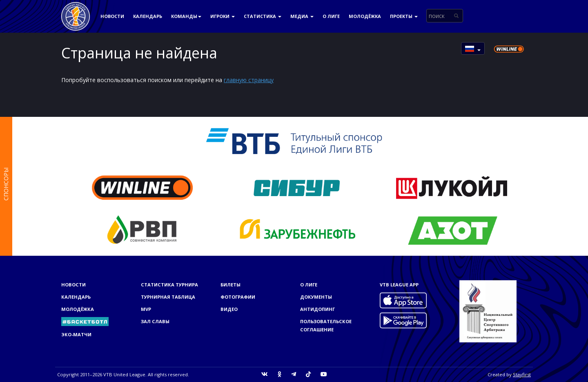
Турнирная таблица (168, 297)
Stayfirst (522, 374)
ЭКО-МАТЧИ (76, 334)
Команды (186, 16)
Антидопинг (317, 309)
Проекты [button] (404, 16)
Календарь (148, 16)
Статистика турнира (169, 285)
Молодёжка (365, 16)
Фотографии (238, 297)
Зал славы (155, 321)
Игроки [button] (223, 16)
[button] (473, 48)
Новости (112, 16)
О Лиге (331, 16)
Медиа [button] (302, 16)
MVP (146, 309)
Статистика (263, 16)
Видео (229, 309)
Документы (316, 297)
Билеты (231, 285)
